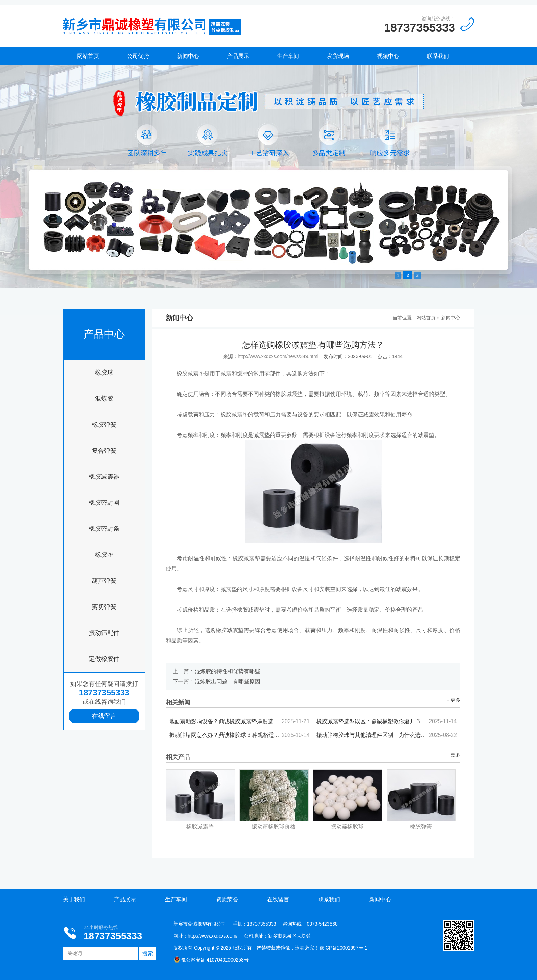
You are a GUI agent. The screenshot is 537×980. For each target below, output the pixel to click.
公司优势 (138, 56)
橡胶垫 (104, 555)
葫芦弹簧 (104, 581)
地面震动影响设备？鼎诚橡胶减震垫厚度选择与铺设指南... (239, 721)
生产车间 (288, 56)
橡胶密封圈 (104, 503)
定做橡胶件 (104, 659)
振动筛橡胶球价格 (274, 826)
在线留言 (104, 716)
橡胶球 (104, 373)
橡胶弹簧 (104, 425)
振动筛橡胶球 (347, 826)
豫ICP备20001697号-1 (344, 948)
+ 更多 (453, 700)
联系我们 (438, 56)
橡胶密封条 (104, 529)
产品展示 (238, 56)
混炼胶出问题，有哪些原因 (227, 682)
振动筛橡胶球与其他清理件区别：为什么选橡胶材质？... (387, 735)
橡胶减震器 (104, 477)
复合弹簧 (104, 451)
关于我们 (74, 899)
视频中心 (388, 56)
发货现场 (338, 56)
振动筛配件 (104, 633)
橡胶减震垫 (200, 826)
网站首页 (88, 56)
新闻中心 (188, 56)
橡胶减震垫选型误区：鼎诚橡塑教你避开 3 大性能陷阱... (387, 721)
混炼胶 (104, 399)
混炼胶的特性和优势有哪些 (227, 671)
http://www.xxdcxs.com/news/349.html (278, 356)
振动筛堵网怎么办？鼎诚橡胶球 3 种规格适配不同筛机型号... (239, 735)
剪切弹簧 (104, 607)
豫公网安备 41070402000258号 (211, 960)
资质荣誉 (227, 899)
